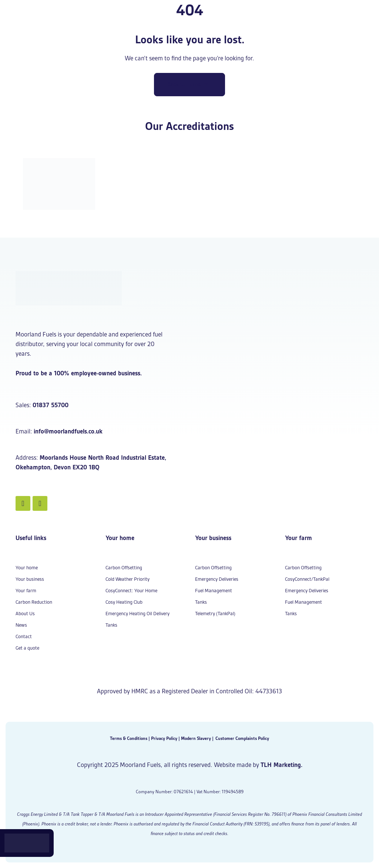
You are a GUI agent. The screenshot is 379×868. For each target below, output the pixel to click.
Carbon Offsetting (124, 568)
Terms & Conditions (129, 738)
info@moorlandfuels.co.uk (68, 431)
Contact (24, 636)
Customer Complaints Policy (242, 738)
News (21, 625)
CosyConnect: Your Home (131, 591)
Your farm (26, 591)
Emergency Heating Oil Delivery (137, 614)
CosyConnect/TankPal (307, 579)
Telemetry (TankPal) (215, 614)
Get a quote (27, 648)
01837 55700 (51, 405)
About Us (25, 614)
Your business (30, 579)
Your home (27, 568)
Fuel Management (214, 591)
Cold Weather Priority (128, 579)
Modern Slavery (196, 738)
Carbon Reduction (34, 602)
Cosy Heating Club (124, 602)
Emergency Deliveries (217, 579)
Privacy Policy (164, 738)
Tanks (111, 625)
